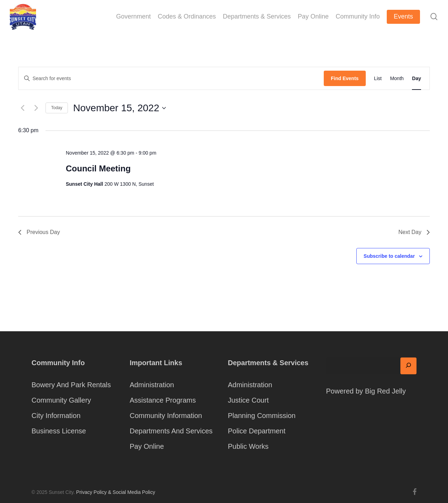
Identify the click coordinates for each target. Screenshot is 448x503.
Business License (59, 431)
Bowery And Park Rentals (71, 385)
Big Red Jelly (386, 391)
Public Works (248, 446)
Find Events (345, 78)
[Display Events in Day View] (416, 78)
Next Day (414, 232)
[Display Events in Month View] (397, 78)
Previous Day (39, 232)
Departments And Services (171, 431)
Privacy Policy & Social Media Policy (116, 492)
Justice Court (248, 400)
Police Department (257, 431)
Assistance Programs (163, 400)
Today (57, 108)
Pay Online (147, 446)
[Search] (408, 366)
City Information (56, 416)
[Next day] (36, 108)
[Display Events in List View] (378, 78)
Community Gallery (61, 400)
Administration (152, 385)
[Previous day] (22, 108)
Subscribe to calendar (389, 256)
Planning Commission (262, 416)
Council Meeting (98, 168)
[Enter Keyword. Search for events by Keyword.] (171, 79)
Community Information (166, 416)
